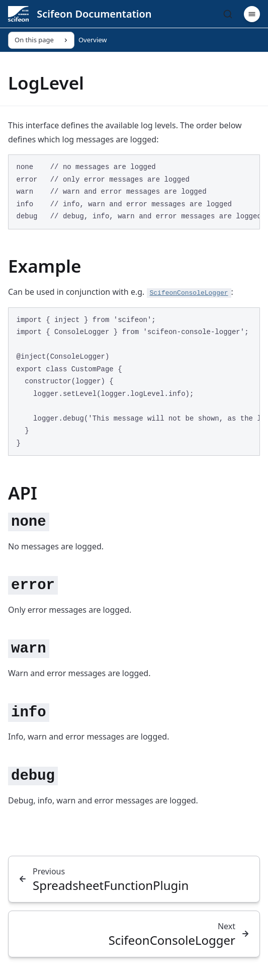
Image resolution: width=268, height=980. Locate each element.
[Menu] (252, 14)
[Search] (228, 14)
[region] (134, 192)
